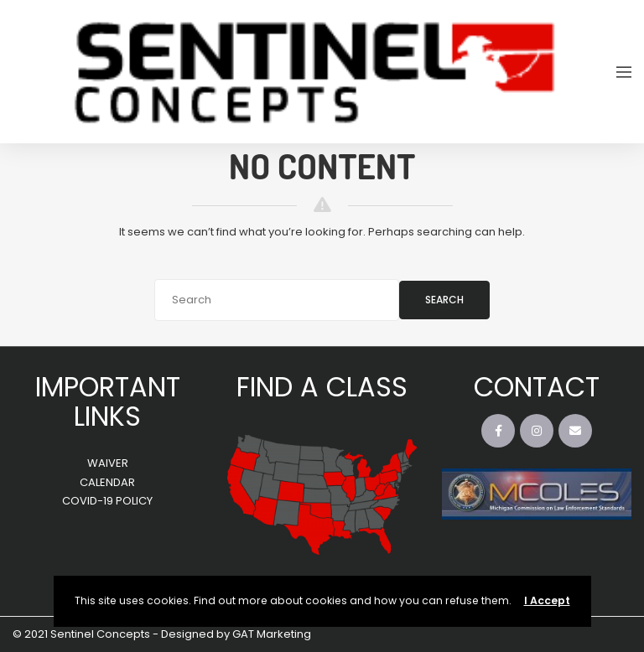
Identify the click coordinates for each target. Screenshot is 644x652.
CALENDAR (107, 482)
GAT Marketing (272, 634)
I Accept (547, 600)
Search (444, 300)
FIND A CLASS (322, 387)
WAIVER (108, 463)
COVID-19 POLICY (107, 501)
